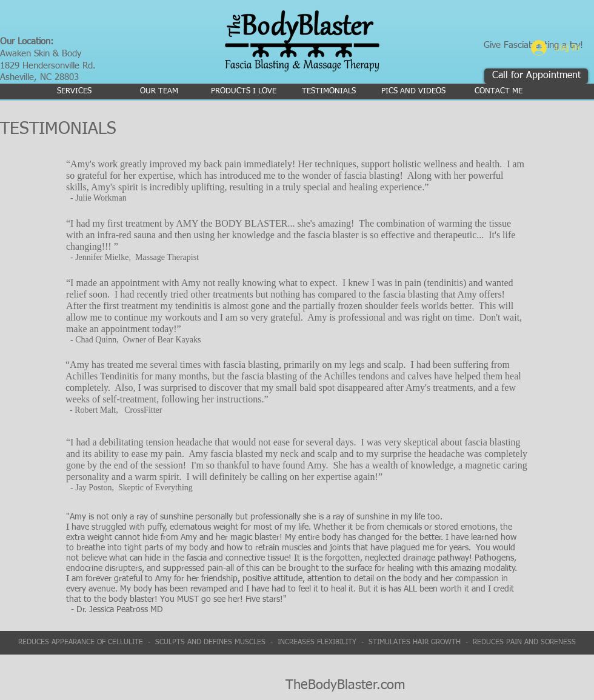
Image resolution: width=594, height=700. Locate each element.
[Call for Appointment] (536, 76)
